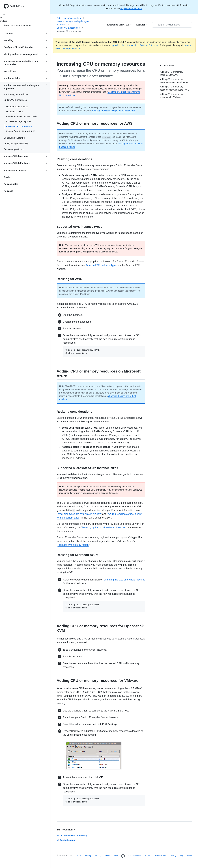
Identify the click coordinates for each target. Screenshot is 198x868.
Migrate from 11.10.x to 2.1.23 (21, 131)
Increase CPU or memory (19, 126)
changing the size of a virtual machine (125, 580)
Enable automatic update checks (22, 116)
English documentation (131, 8)
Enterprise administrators (17, 26)
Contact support (67, 840)
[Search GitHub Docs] (172, 25)
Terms (79, 855)
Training (173, 855)
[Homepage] (123, 856)
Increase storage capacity (19, 121)
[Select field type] (119, 25)
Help (116, 855)
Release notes (11, 184)
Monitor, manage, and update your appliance (73, 23)
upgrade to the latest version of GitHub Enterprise (135, 45)
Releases (8, 191)
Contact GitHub (135, 855)
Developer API (160, 855)
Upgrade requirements (17, 107)
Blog (181, 855)
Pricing (148, 855)
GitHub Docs (17, 6)
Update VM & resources (70, 28)
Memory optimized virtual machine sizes (104, 528)
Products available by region (73, 545)
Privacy (88, 855)
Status (108, 855)
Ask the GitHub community (72, 836)
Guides (7, 177)
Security (98, 855)
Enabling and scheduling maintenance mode (113, 111)
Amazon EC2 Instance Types (101, 265)
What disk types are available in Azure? (79, 514)
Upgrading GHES (15, 112)
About (189, 855)
